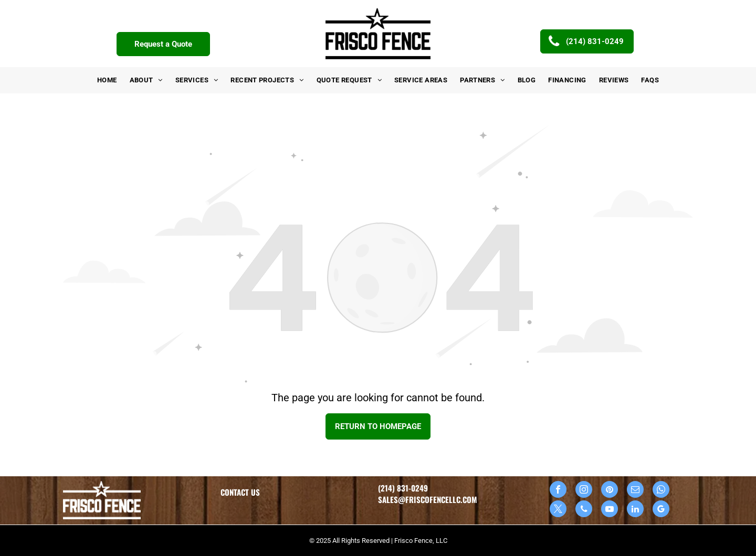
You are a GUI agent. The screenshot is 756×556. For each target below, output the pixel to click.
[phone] (584, 510)
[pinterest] (610, 491)
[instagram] (584, 491)
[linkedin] (635, 510)
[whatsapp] (661, 491)
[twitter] (558, 510)
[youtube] (610, 510)
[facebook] (558, 491)
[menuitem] (107, 80)
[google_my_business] (661, 510)
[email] (635, 491)
